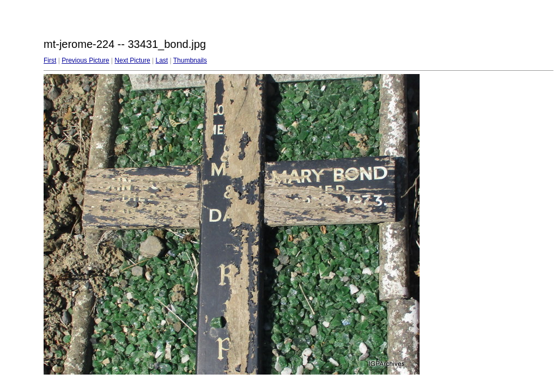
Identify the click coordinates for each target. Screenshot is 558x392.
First (50, 60)
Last (162, 60)
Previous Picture (85, 60)
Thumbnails (190, 60)
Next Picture (132, 60)
